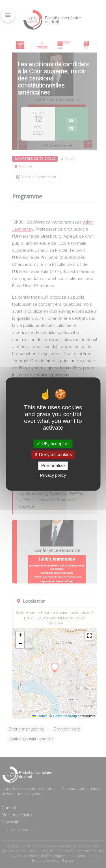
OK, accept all (53, 444)
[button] (20, 636)
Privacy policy (53, 475)
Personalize (53, 466)
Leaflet (39, 716)
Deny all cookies (53, 455)
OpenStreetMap (65, 716)
